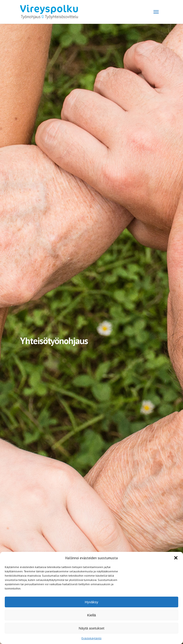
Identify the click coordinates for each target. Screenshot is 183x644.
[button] (176, 558)
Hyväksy (92, 602)
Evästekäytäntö (91, 638)
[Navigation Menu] (156, 12)
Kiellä (92, 615)
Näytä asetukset (91, 628)
